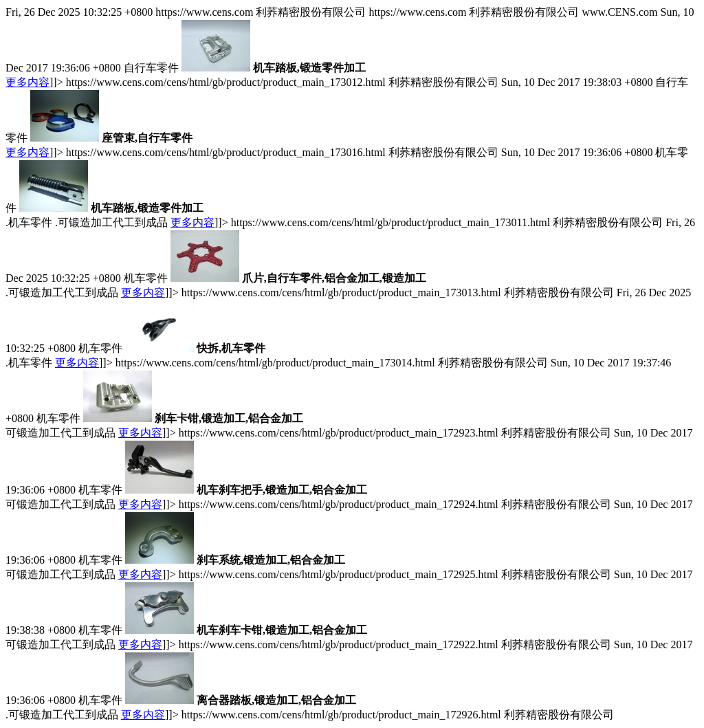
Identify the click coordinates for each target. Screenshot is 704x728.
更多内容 (27, 82)
